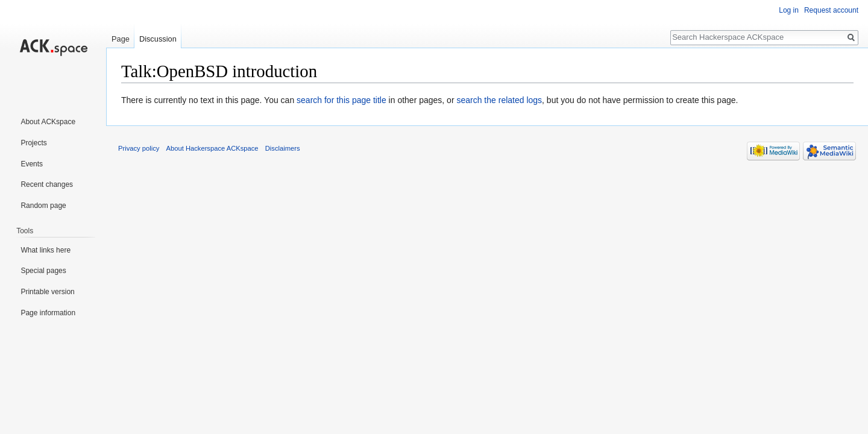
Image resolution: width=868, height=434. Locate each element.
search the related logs (499, 100)
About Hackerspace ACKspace (212, 148)
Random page (43, 206)
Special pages (43, 271)
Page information (48, 313)
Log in (789, 10)
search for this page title (341, 100)
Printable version (47, 292)
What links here (46, 250)
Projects (33, 143)
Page (121, 39)
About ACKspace (48, 122)
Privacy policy (139, 148)
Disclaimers (283, 148)
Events (32, 164)
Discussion (158, 39)
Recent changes (47, 184)
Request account (831, 10)
